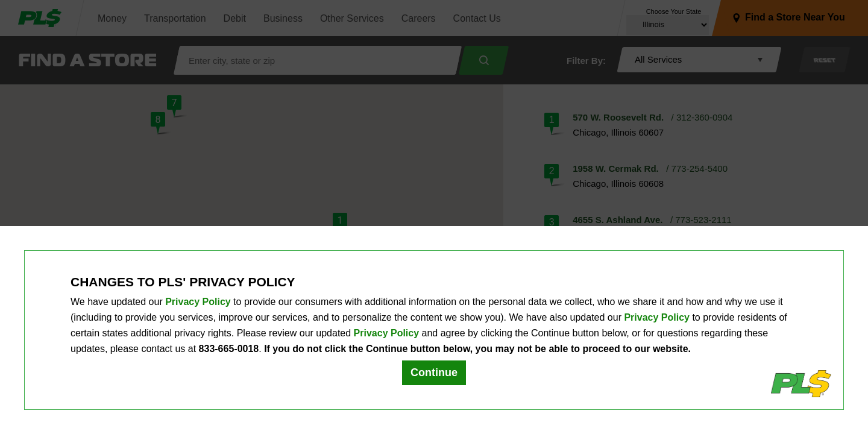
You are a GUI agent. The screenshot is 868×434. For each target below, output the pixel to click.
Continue (434, 373)
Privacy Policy (198, 302)
